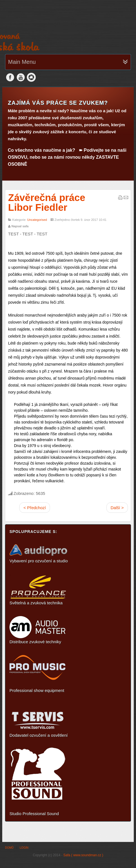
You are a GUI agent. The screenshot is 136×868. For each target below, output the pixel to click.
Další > (117, 508)
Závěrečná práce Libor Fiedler (47, 202)
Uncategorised (37, 220)
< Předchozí (35, 508)
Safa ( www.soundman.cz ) (83, 855)
